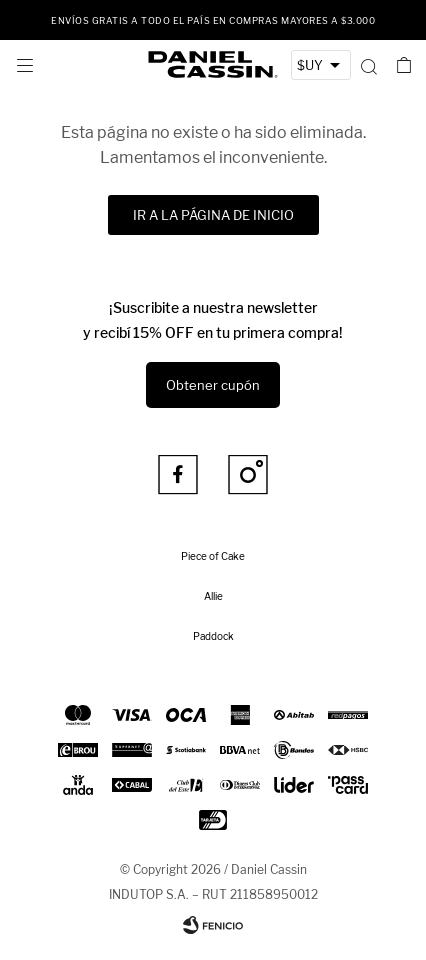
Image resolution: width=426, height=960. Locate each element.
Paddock (213, 636)
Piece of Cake (213, 556)
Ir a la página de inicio (213, 215)
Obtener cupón (213, 385)
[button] (368, 65)
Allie (213, 596)
